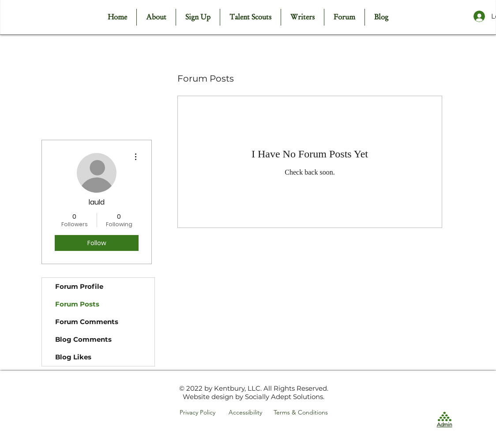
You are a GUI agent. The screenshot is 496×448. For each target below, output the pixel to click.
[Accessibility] (248, 413)
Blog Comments (83, 339)
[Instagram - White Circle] (38, 19)
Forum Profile (79, 286)
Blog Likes (73, 357)
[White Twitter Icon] (9, 19)
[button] (250, 17)
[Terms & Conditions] (302, 413)
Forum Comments (87, 322)
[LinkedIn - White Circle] (52, 19)
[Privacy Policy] (199, 413)
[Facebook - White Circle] (23, 19)
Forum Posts (77, 304)
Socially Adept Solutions (284, 397)
